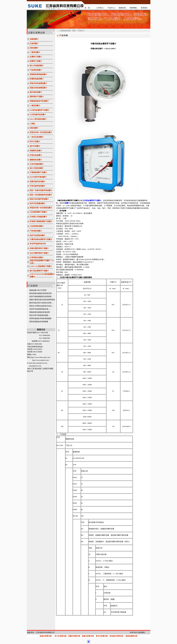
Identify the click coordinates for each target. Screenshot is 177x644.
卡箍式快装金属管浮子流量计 (41, 239)
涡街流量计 (34, 48)
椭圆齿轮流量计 (36, 160)
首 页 (87, 8)
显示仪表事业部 (102, 636)
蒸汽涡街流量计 (36, 92)
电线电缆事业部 (131, 636)
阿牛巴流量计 (35, 141)
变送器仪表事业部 (116, 636)
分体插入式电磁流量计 (38, 217)
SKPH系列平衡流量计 (38, 177)
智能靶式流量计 (36, 151)
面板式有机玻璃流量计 (38, 88)
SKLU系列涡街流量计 (38, 119)
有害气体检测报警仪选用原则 (40, 296)
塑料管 (32, 97)
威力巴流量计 (35, 146)
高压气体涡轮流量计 (38, 235)
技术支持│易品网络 (137, 632)
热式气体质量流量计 (38, 203)
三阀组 (32, 124)
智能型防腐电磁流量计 (38, 74)
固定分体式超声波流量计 (40, 199)
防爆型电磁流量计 (37, 79)
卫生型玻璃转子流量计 (38, 212)
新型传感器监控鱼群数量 (39, 322)
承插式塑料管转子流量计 (39, 248)
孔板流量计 (34, 43)
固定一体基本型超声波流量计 (41, 190)
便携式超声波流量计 (38, 182)
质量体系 (122, 8)
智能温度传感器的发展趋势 (40, 312)
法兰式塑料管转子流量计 (39, 253)
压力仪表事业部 (61, 636)
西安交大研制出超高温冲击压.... (41, 306)
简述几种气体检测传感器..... (40, 315)
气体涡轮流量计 (36, 231)
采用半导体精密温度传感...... (40, 309)
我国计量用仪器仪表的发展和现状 (42, 300)
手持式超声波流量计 (38, 186)
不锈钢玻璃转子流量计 (38, 172)
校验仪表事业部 (88, 636)
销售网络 (133, 8)
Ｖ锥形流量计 (35, 52)
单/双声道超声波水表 (38, 244)
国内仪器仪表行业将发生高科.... (41, 303)
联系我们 (144, 8)
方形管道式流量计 (37, 257)
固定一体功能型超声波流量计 (41, 195)
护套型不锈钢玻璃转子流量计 (41, 221)
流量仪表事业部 (74, 636)
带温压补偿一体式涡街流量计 (41, 132)
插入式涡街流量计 (37, 168)
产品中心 (111, 8)
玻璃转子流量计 (36, 61)
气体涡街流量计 (36, 70)
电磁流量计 (34, 39)
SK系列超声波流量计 (38, 115)
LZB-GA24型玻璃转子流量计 (41, 266)
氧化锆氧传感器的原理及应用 (40, 293)
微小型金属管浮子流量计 (39, 271)
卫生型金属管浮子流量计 (92, 200)
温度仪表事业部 (46, 636)
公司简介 (100, 8)
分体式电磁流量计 (37, 164)
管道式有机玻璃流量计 (38, 83)
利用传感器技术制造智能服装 (40, 318)
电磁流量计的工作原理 (38, 290)
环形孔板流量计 (36, 155)
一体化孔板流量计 (37, 137)
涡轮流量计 (34, 128)
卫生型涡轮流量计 (37, 226)
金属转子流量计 (36, 57)
